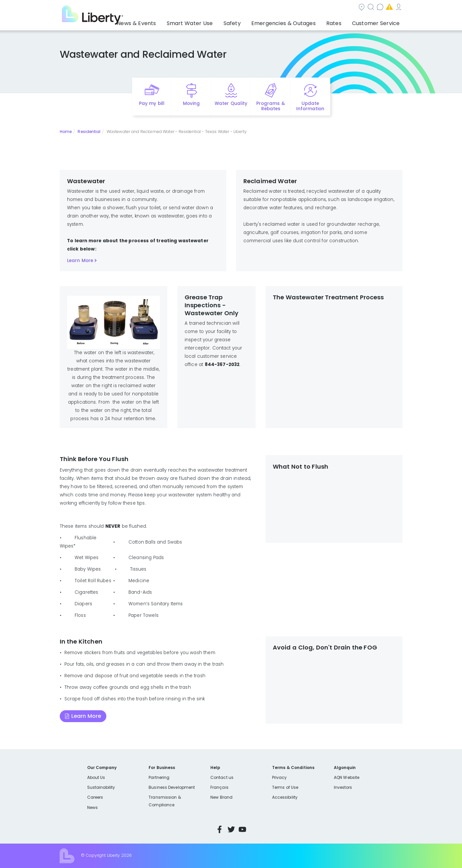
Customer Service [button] (378, 21)
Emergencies (346, 8)
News (92, 807)
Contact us (306, 8)
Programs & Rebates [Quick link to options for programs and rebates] (270, 106)
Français (219, 787)
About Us (96, 777)
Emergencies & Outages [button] (295, 21)
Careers (95, 797)
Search (271, 8)
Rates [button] (340, 21)
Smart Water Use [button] (212, 21)
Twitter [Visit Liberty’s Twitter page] (231, 829)
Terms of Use (285, 787)
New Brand (221, 797)
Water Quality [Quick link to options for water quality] (231, 103)
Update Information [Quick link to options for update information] (310, 106)
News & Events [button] (165, 21)
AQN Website (347, 777)
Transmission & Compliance (165, 801)
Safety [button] (249, 21)
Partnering (159, 777)
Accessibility (285, 797)
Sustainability (101, 787)
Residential (89, 132)
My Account (388, 8)
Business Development (172, 787)
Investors (343, 787)
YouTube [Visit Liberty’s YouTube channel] (242, 829)
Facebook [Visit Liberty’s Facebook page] (220, 829)
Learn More (80, 261)
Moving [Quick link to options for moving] (191, 103)
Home (66, 132)
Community (235, 8)
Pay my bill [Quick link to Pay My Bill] (152, 103)
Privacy (279, 777)
